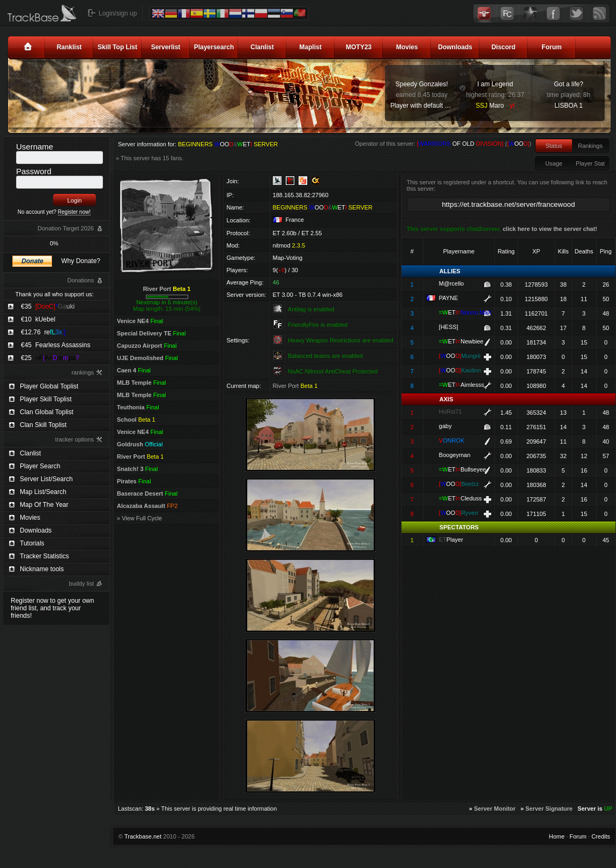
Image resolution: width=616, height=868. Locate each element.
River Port (167, 289)
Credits (601, 836)
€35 (48, 306)
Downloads (455, 47)
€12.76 (43, 332)
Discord (504, 47)
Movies (407, 47)
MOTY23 (359, 47)
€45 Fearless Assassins (55, 345)
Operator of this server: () (443, 144)
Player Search (40, 466)
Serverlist (166, 47)
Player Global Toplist (49, 386)
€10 (38, 319)
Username (35, 147)
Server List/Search (46, 479)
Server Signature (549, 809)
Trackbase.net (143, 836)
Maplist (310, 47)
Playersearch (214, 47)
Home (557, 836)
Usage (554, 163)
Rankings (590, 146)
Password (34, 171)
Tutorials (32, 543)
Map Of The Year (44, 505)
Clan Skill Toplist (43, 425)
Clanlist (262, 47)
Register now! (74, 212)
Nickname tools (42, 569)
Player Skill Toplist (46, 399)
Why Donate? (81, 261)
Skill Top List (117, 47)
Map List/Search (43, 492)
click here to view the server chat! (550, 229)
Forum (551, 47)
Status (554, 146)
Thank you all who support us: (54, 294)
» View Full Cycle (139, 518)
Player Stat (590, 163)
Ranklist (69, 47)
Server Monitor (495, 809)
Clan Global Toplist (47, 412)
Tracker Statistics (44, 556)
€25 (50, 358)
